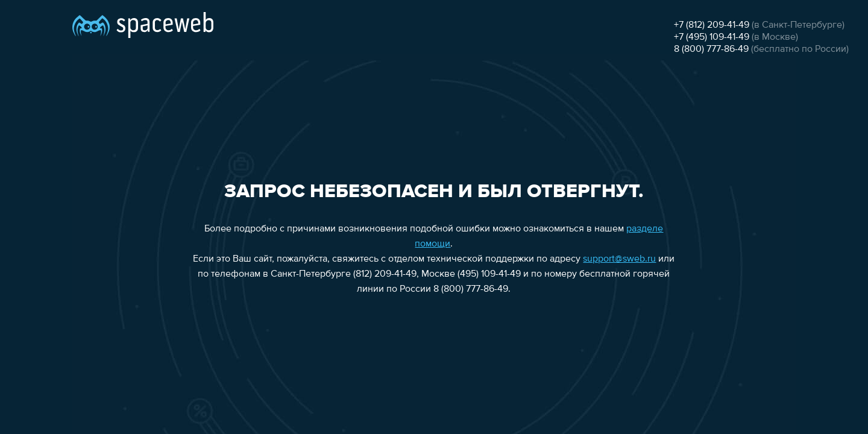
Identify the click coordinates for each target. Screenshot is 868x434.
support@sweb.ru (619, 259)
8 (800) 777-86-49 (711, 49)
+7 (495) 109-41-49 (712, 37)
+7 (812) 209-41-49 (712, 25)
